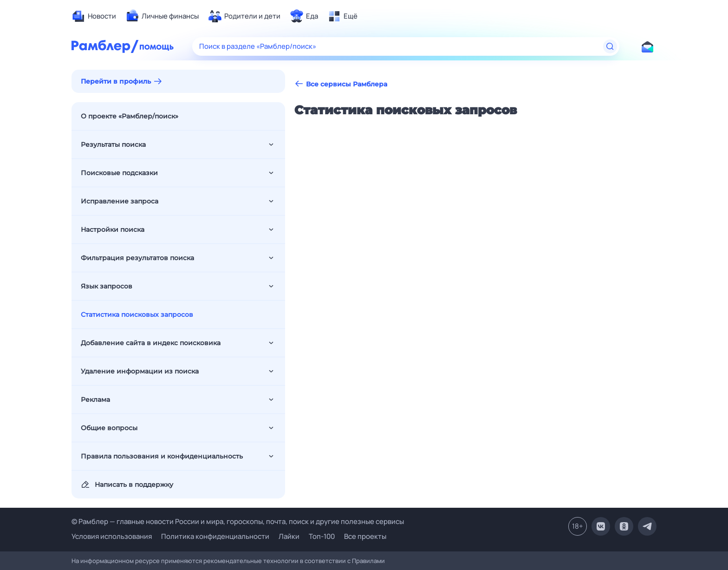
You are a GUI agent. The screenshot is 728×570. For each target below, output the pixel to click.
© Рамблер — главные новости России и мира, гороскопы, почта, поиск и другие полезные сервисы (238, 521)
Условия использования (112, 536)
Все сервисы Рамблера (341, 84)
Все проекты (365, 536)
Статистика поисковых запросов (137, 314)
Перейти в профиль (116, 81)
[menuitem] (94, 16)
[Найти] (610, 46)
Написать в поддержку (127, 485)
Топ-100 (322, 536)
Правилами (368, 561)
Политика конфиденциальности (215, 536)
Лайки (289, 536)
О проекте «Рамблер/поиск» (130, 116)
